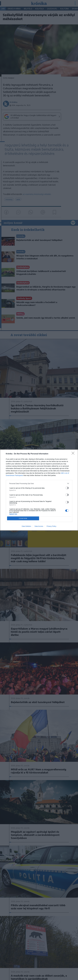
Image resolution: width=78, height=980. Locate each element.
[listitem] (39, 483)
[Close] (74, 454)
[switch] (67, 488)
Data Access (39, 526)
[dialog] (39, 490)
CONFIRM (23, 518)
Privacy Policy (51, 526)
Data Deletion (26, 526)
